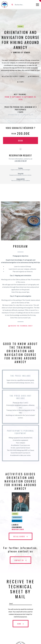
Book (21, 141)
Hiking (21, 26)
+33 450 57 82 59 (20, 161)
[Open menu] (37, 5)
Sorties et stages (20, 52)
